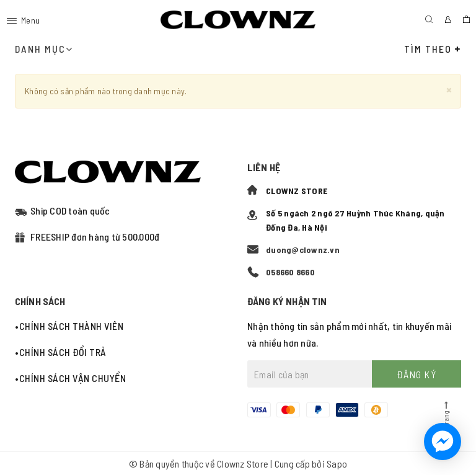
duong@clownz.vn (303, 250)
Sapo (337, 464)
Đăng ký (417, 374)
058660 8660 (290, 272)
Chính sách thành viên (72, 326)
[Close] (449, 89)
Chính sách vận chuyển (73, 378)
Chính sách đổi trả (63, 352)
